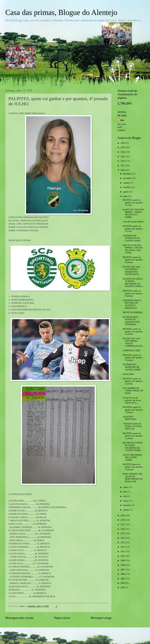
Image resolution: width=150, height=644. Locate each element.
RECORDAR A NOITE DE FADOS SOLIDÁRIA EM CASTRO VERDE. (133, 447)
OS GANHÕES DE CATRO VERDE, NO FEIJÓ (133, 391)
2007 (123, 570)
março (126, 501)
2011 (123, 552)
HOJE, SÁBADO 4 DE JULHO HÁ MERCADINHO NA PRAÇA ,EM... (132, 478)
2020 (123, 170)
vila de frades (128, 374)
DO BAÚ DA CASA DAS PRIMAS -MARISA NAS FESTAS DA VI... (131, 271)
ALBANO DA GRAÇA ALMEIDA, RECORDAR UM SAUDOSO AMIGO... (133, 283)
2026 (123, 143)
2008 (123, 565)
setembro (127, 187)
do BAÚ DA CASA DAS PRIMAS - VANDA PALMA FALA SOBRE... (133, 213)
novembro (128, 178)
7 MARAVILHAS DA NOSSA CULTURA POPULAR (132, 426)
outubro (127, 183)
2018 (123, 520)
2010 (123, 556)
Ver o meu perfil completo (122, 127)
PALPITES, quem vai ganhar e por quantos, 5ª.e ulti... (133, 203)
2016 (123, 529)
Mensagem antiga (101, 618)
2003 (123, 588)
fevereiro (127, 505)
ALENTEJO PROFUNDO (129, 418)
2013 (123, 543)
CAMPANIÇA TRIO (131, 351)
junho (126, 487)
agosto (126, 192)
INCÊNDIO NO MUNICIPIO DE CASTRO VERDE (132, 367)
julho (126, 196)
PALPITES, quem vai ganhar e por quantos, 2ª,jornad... (133, 381)
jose (122, 120)
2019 (123, 516)
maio (126, 492)
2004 (123, 583)
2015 (123, 533)
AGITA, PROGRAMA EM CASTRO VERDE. (132, 457)
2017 (123, 525)
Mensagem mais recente (19, 618)
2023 (123, 157)
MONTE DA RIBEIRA (132, 312)
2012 (123, 547)
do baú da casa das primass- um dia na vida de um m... (132, 400)
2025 (123, 147)
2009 (123, 561)
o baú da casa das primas (133, 222)
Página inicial (62, 618)
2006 (123, 574)
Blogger (92, 638)
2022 (123, 161)
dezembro (128, 174)
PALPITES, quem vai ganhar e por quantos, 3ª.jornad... (133, 331)
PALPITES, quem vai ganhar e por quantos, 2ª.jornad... (133, 410)
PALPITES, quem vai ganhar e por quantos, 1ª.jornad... (133, 436)
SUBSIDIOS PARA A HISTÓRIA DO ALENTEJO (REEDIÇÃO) (132, 304)
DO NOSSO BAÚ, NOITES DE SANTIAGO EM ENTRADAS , (131, 321)
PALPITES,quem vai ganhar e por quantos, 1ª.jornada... (133, 467)
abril (125, 496)
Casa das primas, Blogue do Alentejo (61, 12)
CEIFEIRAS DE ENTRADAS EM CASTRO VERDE (132, 238)
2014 (123, 538)
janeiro (126, 510)
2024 (123, 152)
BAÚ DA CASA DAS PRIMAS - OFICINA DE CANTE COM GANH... (133, 249)
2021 (123, 166)
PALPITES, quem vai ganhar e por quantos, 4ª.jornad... (133, 260)
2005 (123, 579)
